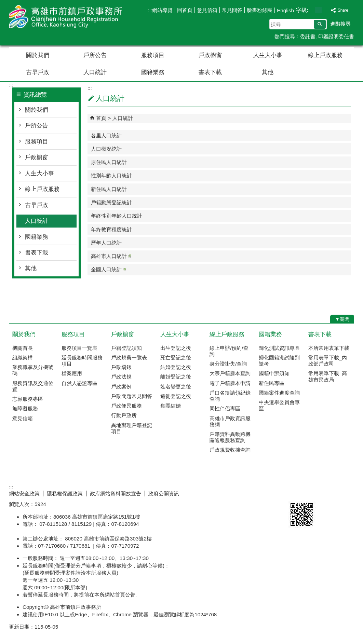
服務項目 (153, 55)
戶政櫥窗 (210, 55)
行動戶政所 (124, 415)
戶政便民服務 (126, 406)
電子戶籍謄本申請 (230, 383)
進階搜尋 (340, 24)
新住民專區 (272, 383)
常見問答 (232, 10)
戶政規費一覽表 (129, 358)
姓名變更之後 (176, 387)
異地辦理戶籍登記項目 (132, 428)
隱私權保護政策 (65, 494)
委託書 (308, 36)
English (285, 10)
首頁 (101, 118)
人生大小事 (268, 55)
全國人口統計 (109, 269)
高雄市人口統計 (111, 256)
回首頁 (185, 10)
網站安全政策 (24, 494)
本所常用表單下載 (329, 348)
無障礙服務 (25, 408)
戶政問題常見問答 (132, 396)
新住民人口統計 (109, 189)
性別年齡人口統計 (111, 175)
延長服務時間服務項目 (82, 361)
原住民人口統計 (109, 162)
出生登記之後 (176, 348)
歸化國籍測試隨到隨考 (279, 361)
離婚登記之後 (176, 377)
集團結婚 (171, 406)
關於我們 (38, 55)
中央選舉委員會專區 (279, 405)
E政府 (295, 492)
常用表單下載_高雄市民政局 (328, 376)
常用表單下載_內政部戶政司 (328, 361)
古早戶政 (38, 72)
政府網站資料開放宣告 (116, 494)
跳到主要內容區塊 (4, 4)
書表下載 (210, 72)
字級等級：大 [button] (326, 10)
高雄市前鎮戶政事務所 (67, 17)
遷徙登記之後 (176, 396)
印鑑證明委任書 (336, 36)
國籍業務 (153, 72)
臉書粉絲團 (260, 10)
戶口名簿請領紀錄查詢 (230, 396)
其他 (268, 72)
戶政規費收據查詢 (230, 450)
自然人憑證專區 (79, 383)
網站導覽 (162, 10)
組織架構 (23, 358)
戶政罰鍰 (121, 367)
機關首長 (23, 348)
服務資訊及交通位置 (33, 386)
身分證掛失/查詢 (228, 364)
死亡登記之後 (176, 358)
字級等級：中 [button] (318, 10)
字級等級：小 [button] (311, 10)
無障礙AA (329, 493)
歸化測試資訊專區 (279, 348)
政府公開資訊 (164, 494)
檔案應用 (72, 373)
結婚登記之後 (176, 367)
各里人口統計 (106, 135)
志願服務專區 (28, 399)
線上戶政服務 (325, 55)
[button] (320, 24)
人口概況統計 (106, 149)
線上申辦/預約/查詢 (229, 351)
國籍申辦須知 (274, 373)
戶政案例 (121, 387)
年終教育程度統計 (111, 229)
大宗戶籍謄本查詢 (230, 373)
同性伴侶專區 (225, 408)
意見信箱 (207, 10)
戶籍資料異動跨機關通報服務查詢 (230, 437)
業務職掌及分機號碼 (33, 370)
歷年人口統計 (106, 243)
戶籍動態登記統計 (111, 202)
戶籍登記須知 (126, 348)
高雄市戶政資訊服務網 (230, 421)
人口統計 (95, 72)
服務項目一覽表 (79, 348)
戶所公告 (95, 55)
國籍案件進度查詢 (279, 393)
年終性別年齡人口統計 (117, 216)
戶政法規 (121, 377)
